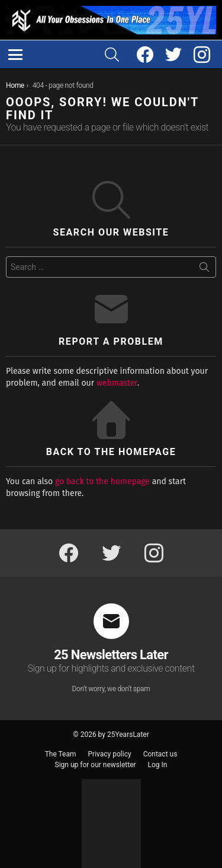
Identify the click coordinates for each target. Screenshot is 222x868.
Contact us (160, 754)
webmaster (117, 383)
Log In (158, 765)
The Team (61, 754)
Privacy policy (110, 754)
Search (204, 269)
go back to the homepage (102, 481)
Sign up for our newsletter (96, 765)
